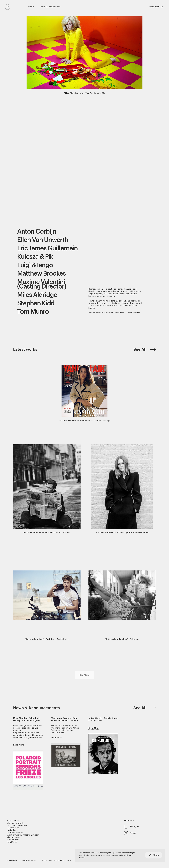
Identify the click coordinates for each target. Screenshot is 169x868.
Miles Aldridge (37, 295)
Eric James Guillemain (47, 248)
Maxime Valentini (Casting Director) (42, 284)
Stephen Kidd (36, 303)
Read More (19, 745)
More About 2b (156, 7)
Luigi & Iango (35, 265)
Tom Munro (33, 312)
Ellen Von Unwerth (43, 240)
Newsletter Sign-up (29, 860)
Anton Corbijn (37, 232)
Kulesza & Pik (35, 257)
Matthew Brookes (41, 274)
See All (145, 350)
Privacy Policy (12, 860)
